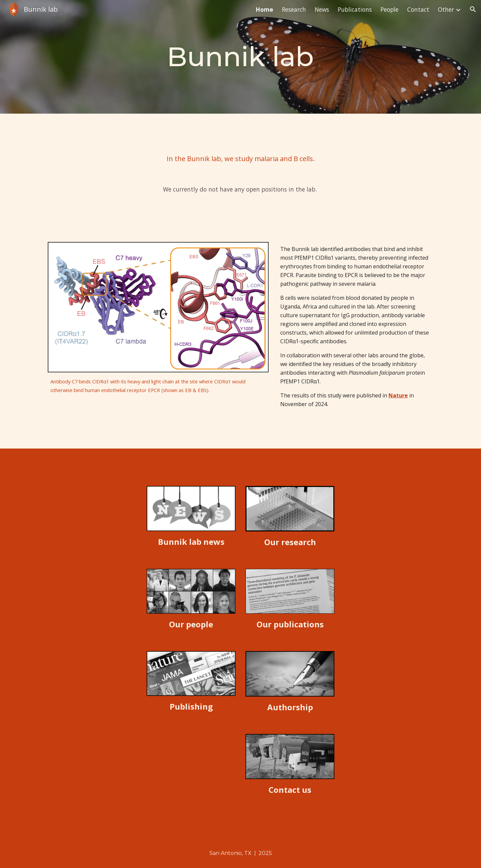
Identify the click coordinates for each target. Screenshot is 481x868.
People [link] (389, 9)
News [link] (322, 9)
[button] (473, 9)
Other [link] (446, 9)
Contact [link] (418, 9)
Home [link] (264, 9)
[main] (240, 57)
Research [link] (294, 9)
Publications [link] (355, 9)
